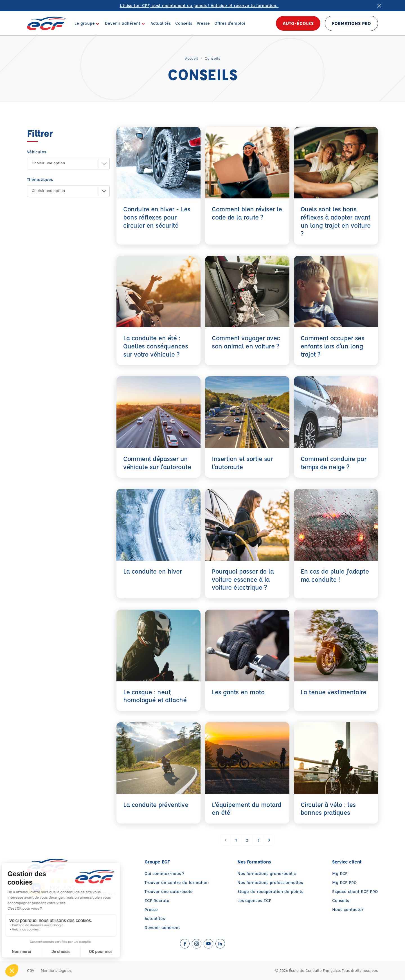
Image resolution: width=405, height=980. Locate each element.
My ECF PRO (345, 882)
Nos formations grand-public (267, 873)
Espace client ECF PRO (355, 891)
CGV (31, 970)
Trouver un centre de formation (177, 882)
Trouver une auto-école (169, 891)
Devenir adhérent (162, 928)
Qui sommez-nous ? (164, 873)
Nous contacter (348, 909)
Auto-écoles (298, 23)
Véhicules (37, 152)
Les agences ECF (254, 900)
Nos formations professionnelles (270, 882)
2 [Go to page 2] (247, 840)
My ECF (340, 873)
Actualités (155, 919)
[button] (64, 164)
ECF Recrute (157, 900)
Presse (151, 909)
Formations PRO (351, 23)
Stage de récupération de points (270, 891)
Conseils (341, 900)
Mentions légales (56, 970)
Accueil (192, 58)
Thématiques (40, 179)
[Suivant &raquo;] (269, 840)
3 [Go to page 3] (258, 840)
